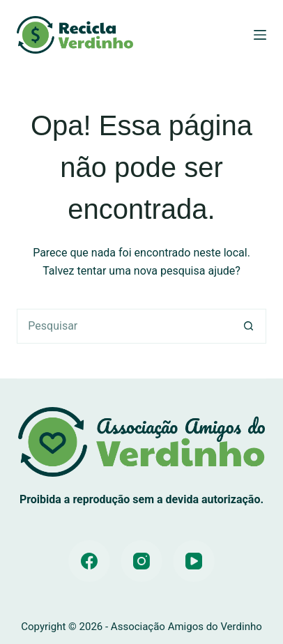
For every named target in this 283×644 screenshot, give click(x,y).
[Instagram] (141, 561)
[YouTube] (194, 561)
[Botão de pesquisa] (249, 326)
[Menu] (260, 35)
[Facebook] (89, 561)
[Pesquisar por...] (124, 326)
